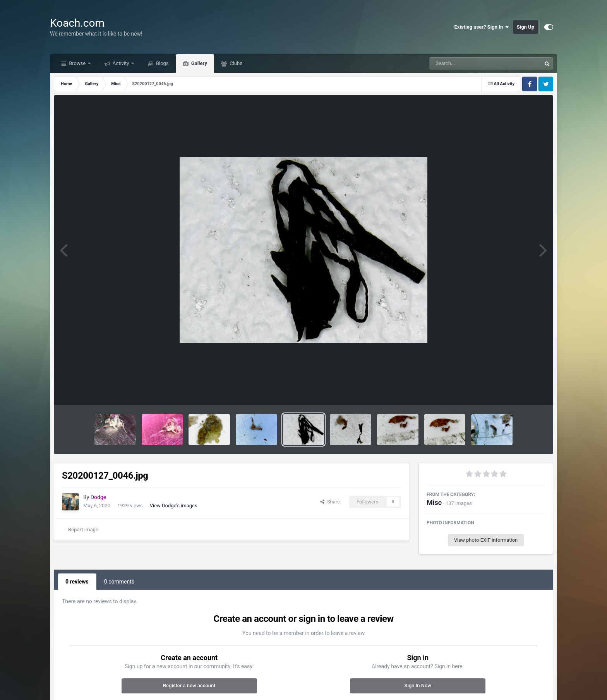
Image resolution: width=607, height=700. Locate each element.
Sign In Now (418, 685)
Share (330, 502)
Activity (121, 63)
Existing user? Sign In (482, 27)
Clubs (235, 63)
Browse (77, 63)
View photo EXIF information (486, 540)
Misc (434, 502)
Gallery (199, 63)
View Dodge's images (174, 506)
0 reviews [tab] (77, 582)
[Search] (466, 63)
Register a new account (189, 685)
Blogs (162, 63)
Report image (83, 530)
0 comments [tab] (119, 582)
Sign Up (526, 27)
